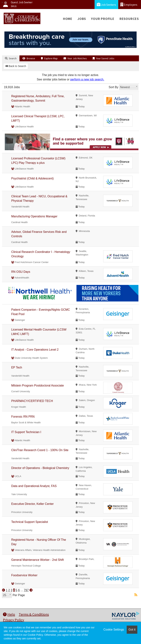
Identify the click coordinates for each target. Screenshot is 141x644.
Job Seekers (106, 5)
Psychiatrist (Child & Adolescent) (32, 178)
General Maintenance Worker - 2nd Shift (37, 560)
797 (26, 590)
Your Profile (103, 19)
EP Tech (17, 367)
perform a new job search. (87, 79)
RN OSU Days (21, 272)
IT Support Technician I (26, 432)
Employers (129, 5)
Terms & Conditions (34, 614)
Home (68, 19)
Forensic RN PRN (23, 417)
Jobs (82, 19)
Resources (129, 19)
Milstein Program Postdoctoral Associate (37, 385)
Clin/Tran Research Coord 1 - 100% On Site (40, 450)
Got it (132, 630)
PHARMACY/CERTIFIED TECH (32, 401)
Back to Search (16, 66)
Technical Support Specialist (30, 522)
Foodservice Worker (24, 575)
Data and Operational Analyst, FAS (34, 486)
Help (9, 614)
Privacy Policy (13, 620)
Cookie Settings (114, 630)
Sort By (113, 87)
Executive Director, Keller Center (32, 504)
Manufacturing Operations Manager (34, 216)
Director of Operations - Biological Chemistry (40, 468)
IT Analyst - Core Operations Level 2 (35, 350)
